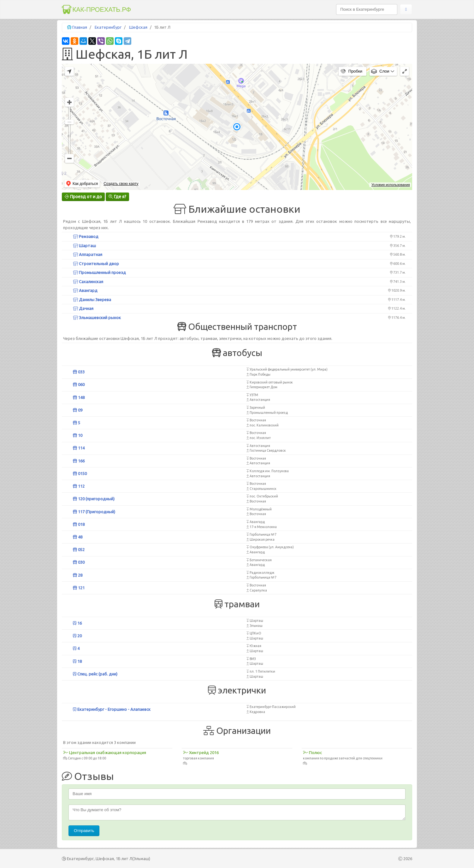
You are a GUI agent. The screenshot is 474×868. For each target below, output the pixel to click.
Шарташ (84, 246)
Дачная (83, 308)
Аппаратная (88, 254)
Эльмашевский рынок (97, 318)
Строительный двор (96, 264)
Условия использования (391, 185)
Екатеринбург (108, 27)
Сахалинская (88, 282)
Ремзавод (86, 236)
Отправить (84, 831)
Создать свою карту (121, 184)
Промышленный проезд (99, 272)
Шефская (138, 27)
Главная (80, 27)
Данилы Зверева (92, 300)
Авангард (85, 290)
